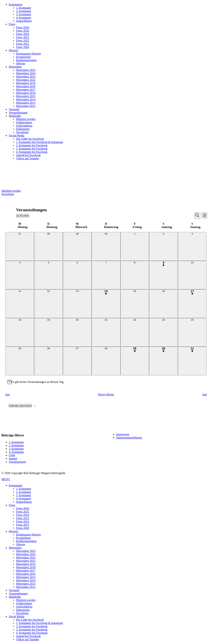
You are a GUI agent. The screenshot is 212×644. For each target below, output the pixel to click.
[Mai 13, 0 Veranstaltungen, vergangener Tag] (77, 304)
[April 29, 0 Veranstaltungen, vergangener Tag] (77, 246)
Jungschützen (24, 21)
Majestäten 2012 (26, 106)
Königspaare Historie (28, 54)
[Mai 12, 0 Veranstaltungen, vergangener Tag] (49, 304)
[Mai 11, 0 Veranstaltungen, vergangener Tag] (20, 304)
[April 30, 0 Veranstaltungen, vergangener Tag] (106, 246)
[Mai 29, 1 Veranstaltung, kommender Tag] (135, 361)
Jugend (13, 458)
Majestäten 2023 (26, 77)
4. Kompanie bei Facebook (32, 152)
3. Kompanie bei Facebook (32, 149)
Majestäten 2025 (26, 70)
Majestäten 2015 (26, 96)
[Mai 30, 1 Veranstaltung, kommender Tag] (163, 361)
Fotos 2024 (23, 34)
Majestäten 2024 (26, 73)
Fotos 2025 (23, 31)
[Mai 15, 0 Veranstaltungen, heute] (135, 304)
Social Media (17, 135)
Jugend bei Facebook (28, 155)
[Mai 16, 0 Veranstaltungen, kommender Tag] (163, 304)
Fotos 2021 (23, 44)
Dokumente (23, 129)
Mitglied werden (26, 119)
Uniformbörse (24, 126)
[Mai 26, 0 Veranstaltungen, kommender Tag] (49, 361)
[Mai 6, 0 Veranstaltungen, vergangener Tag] (77, 275)
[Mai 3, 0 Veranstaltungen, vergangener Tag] (192, 246)
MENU (6, 479)
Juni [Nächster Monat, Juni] (205, 394)
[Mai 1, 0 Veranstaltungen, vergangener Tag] (135, 246)
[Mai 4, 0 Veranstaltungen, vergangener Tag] (20, 275)
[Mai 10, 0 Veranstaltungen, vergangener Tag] (192, 275)
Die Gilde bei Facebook (30, 139)
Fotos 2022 (23, 40)
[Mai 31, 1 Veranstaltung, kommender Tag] (192, 361)
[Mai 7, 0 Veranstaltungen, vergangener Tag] (106, 275)
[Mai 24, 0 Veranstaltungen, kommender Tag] (192, 332)
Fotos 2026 (23, 27)
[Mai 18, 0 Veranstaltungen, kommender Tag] (20, 332)
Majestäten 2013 (26, 103)
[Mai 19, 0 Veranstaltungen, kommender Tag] (49, 332)
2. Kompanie (24, 11)
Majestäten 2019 (26, 83)
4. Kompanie (24, 18)
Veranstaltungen (18, 113)
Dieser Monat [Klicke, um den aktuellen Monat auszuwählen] (106, 394)
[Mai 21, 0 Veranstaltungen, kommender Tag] (106, 332)
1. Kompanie (24, 8)
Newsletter (22, 132)
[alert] (106, 382)
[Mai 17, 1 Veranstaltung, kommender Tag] (192, 304)
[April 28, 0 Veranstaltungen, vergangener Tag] (49, 246)
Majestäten (15, 67)
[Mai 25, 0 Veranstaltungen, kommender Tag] (20, 361)
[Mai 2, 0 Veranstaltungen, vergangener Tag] (163, 246)
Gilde (12, 455)
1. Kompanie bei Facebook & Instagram (39, 142)
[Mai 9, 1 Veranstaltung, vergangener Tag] (163, 275)
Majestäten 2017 (26, 90)
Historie (14, 50)
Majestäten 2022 (26, 80)
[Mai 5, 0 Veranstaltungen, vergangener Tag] (49, 275)
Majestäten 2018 (26, 86)
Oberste (21, 63)
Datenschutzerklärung (129, 438)
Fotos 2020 (23, 47)
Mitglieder (15, 116)
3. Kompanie (24, 14)
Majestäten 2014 (26, 99)
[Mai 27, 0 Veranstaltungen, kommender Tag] (77, 361)
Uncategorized (17, 462)
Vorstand (14, 109)
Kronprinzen (23, 57)
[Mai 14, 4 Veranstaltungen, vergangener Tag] (106, 304)
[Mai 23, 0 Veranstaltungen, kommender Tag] (163, 332)
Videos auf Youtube (28, 158)
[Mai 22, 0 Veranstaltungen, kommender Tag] (135, 332)
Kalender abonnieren (20, 406)
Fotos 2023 (23, 37)
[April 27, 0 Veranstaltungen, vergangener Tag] (20, 246)
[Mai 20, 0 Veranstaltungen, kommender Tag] (77, 332)
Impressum (123, 434)
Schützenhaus (24, 122)
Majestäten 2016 (26, 93)
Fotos (12, 24)
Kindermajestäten (26, 60)
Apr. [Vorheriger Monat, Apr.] (8, 394)
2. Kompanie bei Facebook (32, 145)
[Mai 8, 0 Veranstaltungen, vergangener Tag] (135, 275)
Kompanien (16, 4)
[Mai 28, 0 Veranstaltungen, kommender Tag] (106, 361)
